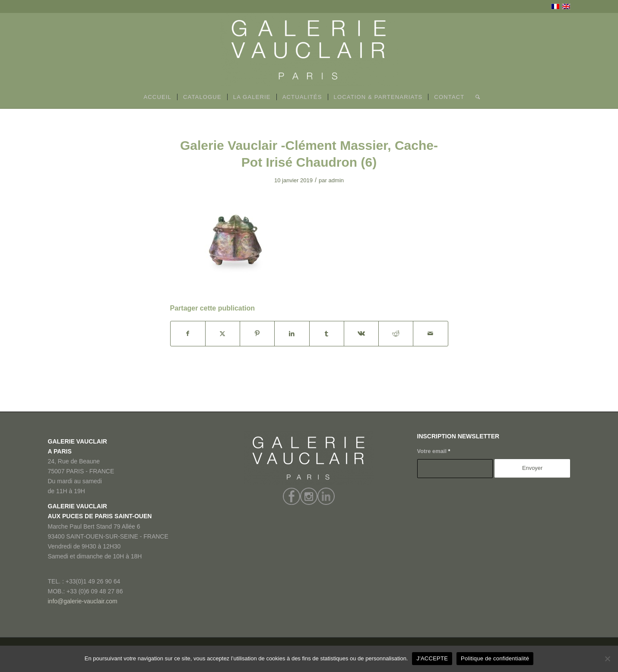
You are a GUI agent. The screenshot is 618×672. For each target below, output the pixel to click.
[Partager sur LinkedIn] (292, 334)
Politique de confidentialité (495, 658)
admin (336, 180)
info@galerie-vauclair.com (83, 601)
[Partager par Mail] (430, 334)
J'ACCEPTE (432, 658)
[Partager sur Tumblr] (327, 334)
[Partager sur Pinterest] (257, 334)
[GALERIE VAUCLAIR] (309, 50)
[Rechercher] (475, 97)
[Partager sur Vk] (361, 334)
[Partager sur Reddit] (396, 334)
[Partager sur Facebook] (188, 334)
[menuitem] (157, 97)
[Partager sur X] (223, 334)
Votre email (434, 451)
